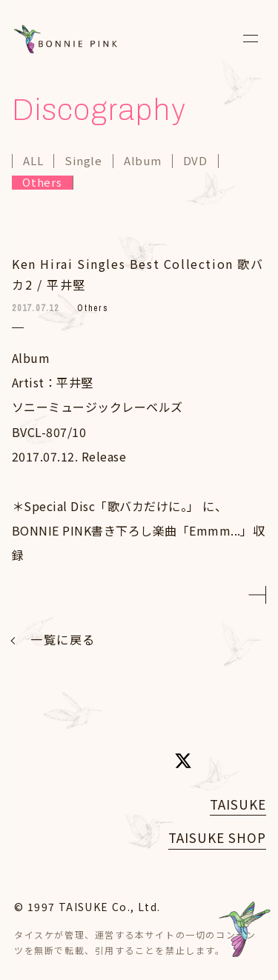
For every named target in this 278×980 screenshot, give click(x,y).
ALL (33, 161)
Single (83, 161)
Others (42, 183)
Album (143, 161)
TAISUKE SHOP (217, 837)
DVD (195, 161)
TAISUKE (238, 804)
